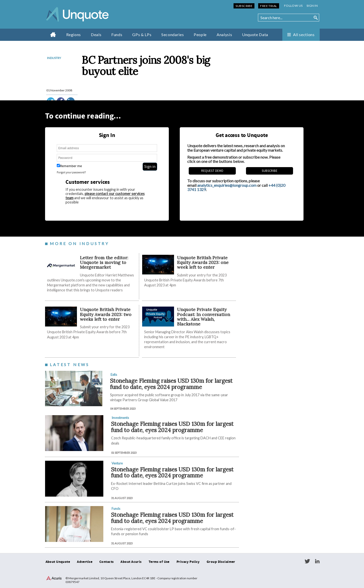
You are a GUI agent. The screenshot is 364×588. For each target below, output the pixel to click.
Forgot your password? (71, 172)
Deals (96, 34)
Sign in (312, 6)
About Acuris (131, 562)
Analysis (224, 34)
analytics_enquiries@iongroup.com (227, 185)
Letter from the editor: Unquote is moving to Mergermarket (104, 262)
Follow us (293, 6)
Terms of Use (159, 562)
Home (53, 34)
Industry (54, 58)
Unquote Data (255, 34)
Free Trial (269, 6)
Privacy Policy (188, 562)
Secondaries (173, 34)
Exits (114, 375)
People (200, 34)
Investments (120, 418)
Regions (74, 34)
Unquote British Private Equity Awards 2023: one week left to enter (203, 262)
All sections (304, 34)
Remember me (69, 166)
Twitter (307, 561)
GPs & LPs (142, 34)
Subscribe (244, 6)
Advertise (85, 562)
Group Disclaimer (221, 562)
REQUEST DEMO (212, 171)
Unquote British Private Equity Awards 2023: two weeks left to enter (106, 314)
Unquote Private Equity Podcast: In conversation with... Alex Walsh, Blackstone (204, 317)
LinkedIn (317, 561)
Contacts (106, 562)
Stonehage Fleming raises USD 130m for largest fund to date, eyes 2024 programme (171, 384)
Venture (117, 463)
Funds (117, 34)
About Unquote (58, 562)
